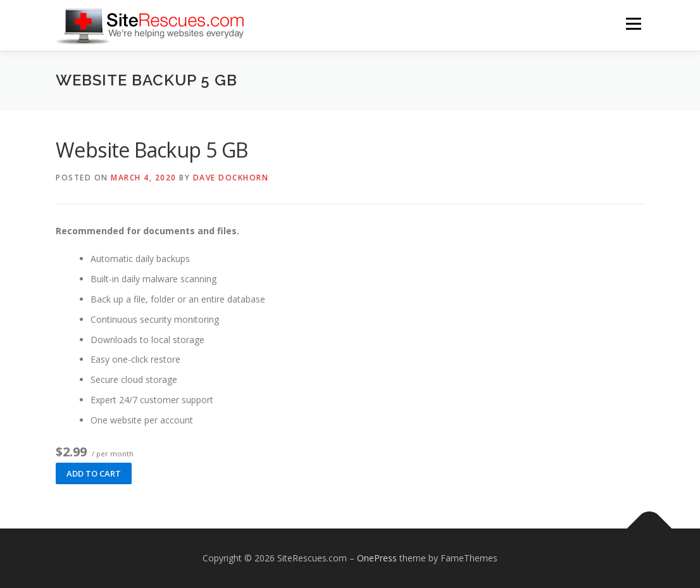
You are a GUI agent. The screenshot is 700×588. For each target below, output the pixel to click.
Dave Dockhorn (231, 178)
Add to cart (94, 473)
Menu (633, 24)
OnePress (377, 558)
